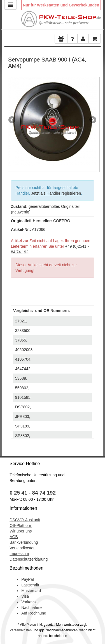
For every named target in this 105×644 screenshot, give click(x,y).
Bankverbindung (24, 542)
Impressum (19, 554)
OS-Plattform (21, 525)
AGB (14, 537)
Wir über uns (21, 531)
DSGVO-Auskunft (25, 520)
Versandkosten (23, 548)
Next (92, 120)
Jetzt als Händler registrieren (56, 193)
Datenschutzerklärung (29, 559)
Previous (12, 120)
